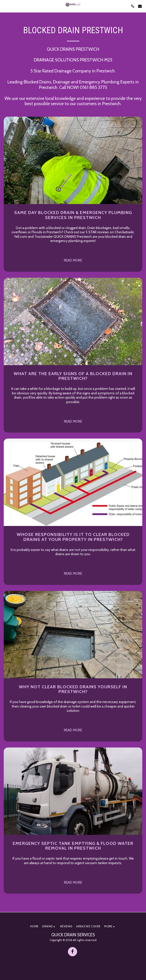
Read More (73, 260)
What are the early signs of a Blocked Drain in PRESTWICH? (73, 376)
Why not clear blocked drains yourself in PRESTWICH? (73, 689)
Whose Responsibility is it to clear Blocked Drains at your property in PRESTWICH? (73, 537)
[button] (5, 6)
